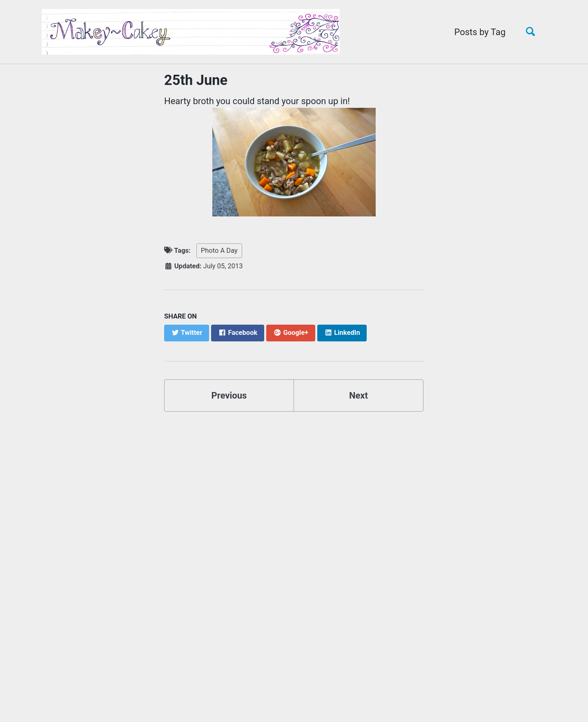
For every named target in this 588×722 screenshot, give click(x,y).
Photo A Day (219, 251)
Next (359, 396)
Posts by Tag (480, 32)
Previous (229, 396)
